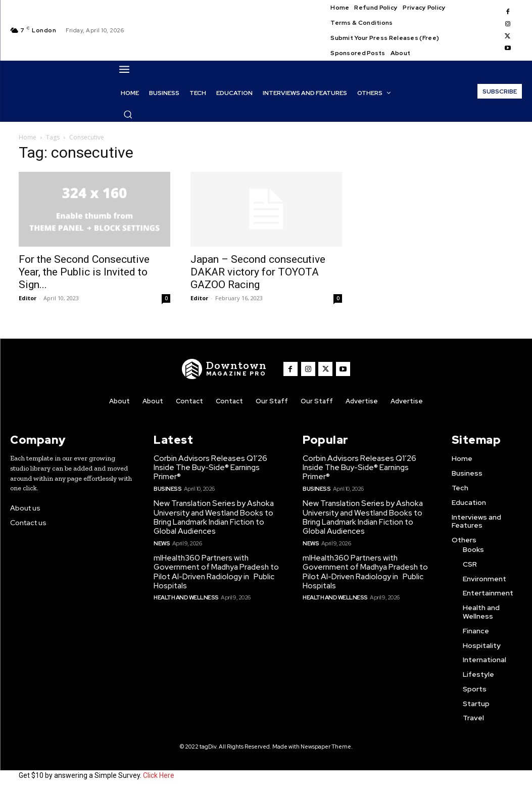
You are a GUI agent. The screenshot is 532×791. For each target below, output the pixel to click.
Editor (28, 298)
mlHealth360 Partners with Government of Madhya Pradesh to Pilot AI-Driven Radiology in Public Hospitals (215, 570)
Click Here (159, 775)
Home (28, 137)
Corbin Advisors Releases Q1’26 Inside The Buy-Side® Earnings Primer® (209, 467)
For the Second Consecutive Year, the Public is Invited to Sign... (84, 272)
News (161, 542)
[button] (128, 114)
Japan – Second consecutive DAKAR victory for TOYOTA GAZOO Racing (258, 272)
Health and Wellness (186, 595)
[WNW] (225, 369)
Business (167, 488)
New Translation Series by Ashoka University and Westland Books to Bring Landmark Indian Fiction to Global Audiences (212, 517)
